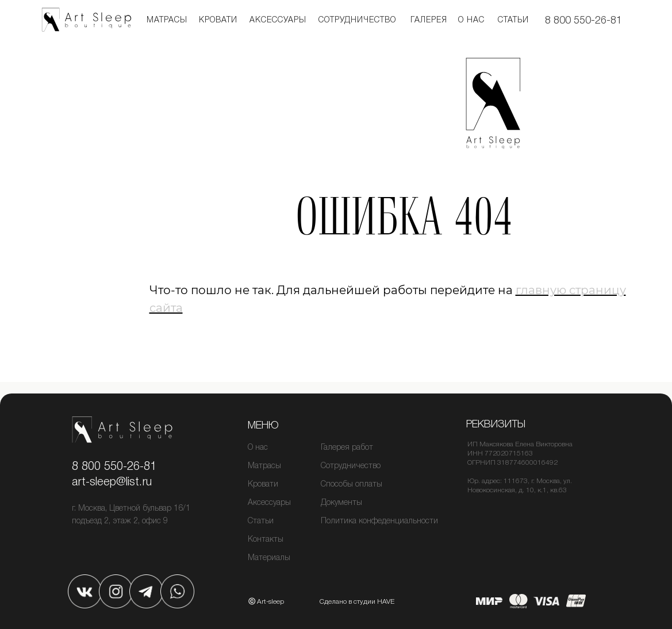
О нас (471, 20)
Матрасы (167, 20)
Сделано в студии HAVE (357, 602)
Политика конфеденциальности (379, 521)
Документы (341, 503)
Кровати (263, 485)
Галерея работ (347, 448)
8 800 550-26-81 (583, 21)
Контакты (266, 540)
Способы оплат (349, 485)
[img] (85, 591)
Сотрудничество (357, 20)
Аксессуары (278, 20)
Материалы (269, 558)
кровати (218, 20)
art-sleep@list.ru (112, 483)
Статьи (513, 20)
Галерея (429, 20)
